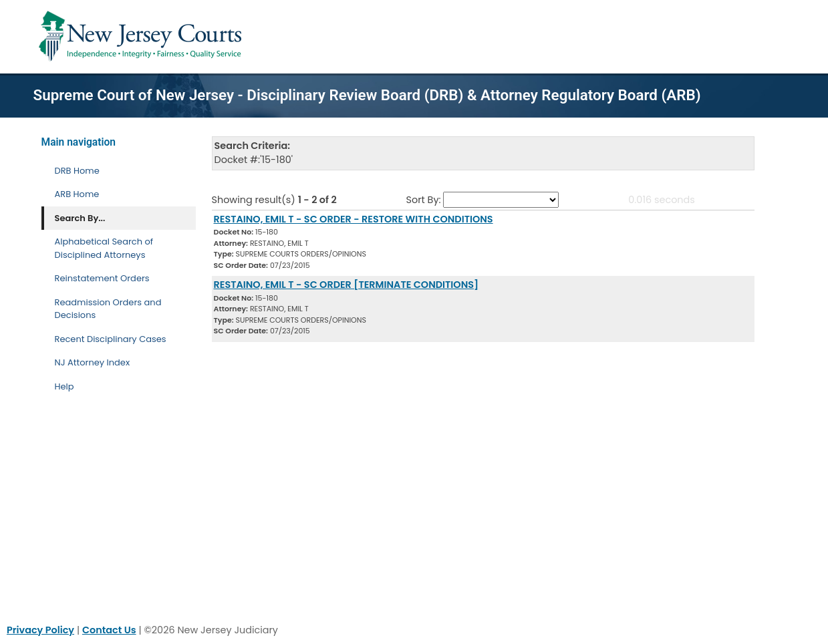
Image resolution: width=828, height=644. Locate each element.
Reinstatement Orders (102, 278)
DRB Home (77, 171)
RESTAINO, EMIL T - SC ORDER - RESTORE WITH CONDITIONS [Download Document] (354, 219)
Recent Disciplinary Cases (111, 339)
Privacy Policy (40, 630)
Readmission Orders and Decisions (108, 309)
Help (64, 386)
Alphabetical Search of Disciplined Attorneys (104, 248)
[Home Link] (143, 37)
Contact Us (109, 630)
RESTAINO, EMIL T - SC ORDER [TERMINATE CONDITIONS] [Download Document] (347, 285)
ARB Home (77, 194)
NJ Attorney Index (93, 362)
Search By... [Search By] (80, 218)
